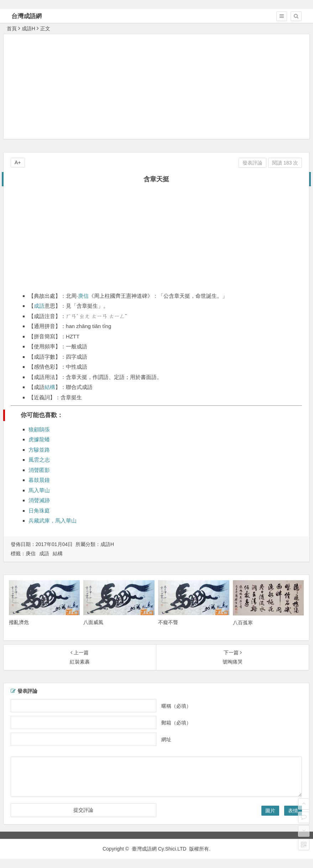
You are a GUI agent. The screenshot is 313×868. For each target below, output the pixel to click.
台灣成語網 (27, 16)
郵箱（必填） (176, 723)
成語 (39, 306)
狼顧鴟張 (39, 429)
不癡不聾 (168, 622)
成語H (28, 28)
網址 (166, 739)
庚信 (83, 296)
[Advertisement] (158, 86)
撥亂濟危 (19, 622)
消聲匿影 (39, 470)
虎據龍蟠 (39, 439)
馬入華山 (39, 490)
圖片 (270, 811)
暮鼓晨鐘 (39, 480)
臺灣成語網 (144, 849)
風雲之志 (39, 460)
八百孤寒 (243, 623)
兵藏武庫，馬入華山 (53, 521)
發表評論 (252, 163)
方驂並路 (39, 450)
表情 (293, 811)
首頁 (12, 28)
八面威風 (93, 622)
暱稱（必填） (176, 706)
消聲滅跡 (39, 500)
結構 (50, 387)
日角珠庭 (39, 511)
